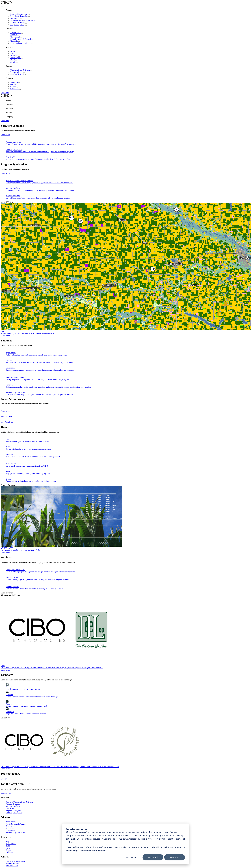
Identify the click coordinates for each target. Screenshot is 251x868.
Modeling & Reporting (20, 16)
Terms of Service (19, 866)
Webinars (15, 56)
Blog (8, 813)
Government (16, 37)
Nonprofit (15, 41)
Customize (131, 857)
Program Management (20, 14)
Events (14, 62)
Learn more (5, 328)
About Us (15, 82)
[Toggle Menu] (2, 7)
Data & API (16, 18)
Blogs (14, 51)
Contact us (5, 93)
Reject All (175, 857)
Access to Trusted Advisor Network (25, 20)
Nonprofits (10, 800)
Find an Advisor (18, 72)
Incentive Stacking (19, 22)
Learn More (5, 135)
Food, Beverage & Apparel (22, 39)
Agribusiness (17, 33)
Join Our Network (18, 74)
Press (14, 53)
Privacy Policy (7, 866)
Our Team (15, 84)
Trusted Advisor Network (21, 70)
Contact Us (16, 89)
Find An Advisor (12, 837)
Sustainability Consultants (22, 43)
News (14, 60)
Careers (14, 86)
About (8, 846)
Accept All (153, 857)
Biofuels (15, 35)
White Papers (17, 58)
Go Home (5, 751)
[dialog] (125, 844)
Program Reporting (19, 25)
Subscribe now (7, 765)
